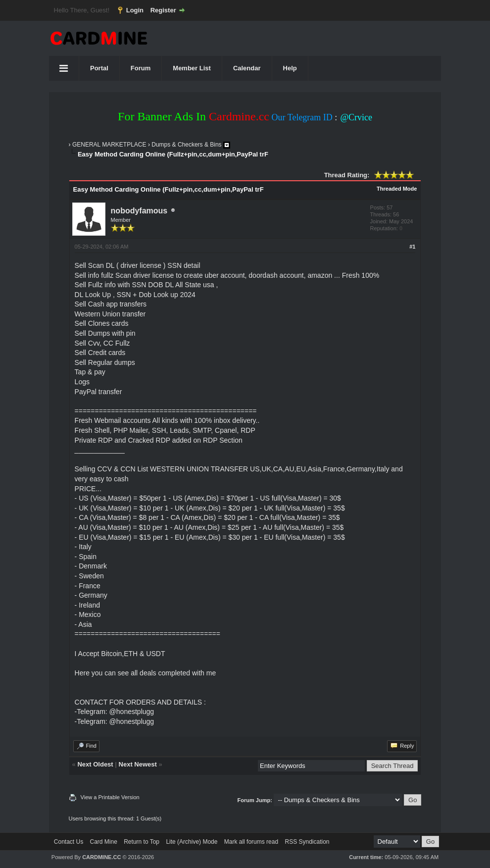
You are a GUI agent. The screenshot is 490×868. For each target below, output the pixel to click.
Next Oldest (95, 764)
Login (135, 10)
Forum (141, 68)
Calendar (247, 68)
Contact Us (69, 842)
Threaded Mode (397, 189)
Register (163, 10)
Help (290, 68)
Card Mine (104, 842)
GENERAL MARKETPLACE (109, 145)
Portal (99, 68)
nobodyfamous (139, 211)
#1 (412, 247)
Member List (192, 68)
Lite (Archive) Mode (192, 842)
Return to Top (142, 842)
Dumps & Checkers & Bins (186, 145)
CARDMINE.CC (101, 857)
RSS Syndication (307, 842)
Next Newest (138, 764)
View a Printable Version (110, 797)
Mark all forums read (251, 842)
